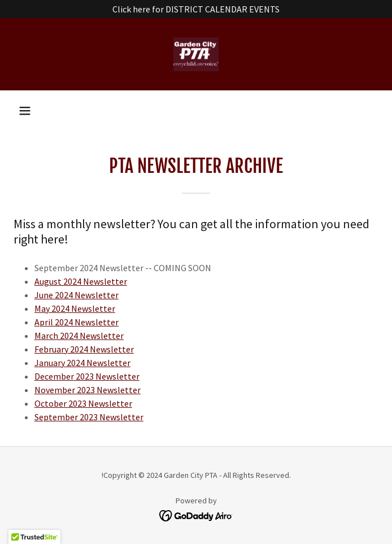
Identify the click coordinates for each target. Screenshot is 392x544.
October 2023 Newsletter (83, 403)
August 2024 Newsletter (81, 281)
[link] (196, 54)
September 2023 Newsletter (89, 417)
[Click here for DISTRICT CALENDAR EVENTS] (196, 9)
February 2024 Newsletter (84, 349)
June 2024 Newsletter (77, 295)
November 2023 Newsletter (88, 390)
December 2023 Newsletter (87, 376)
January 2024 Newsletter (82, 363)
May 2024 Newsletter (75, 308)
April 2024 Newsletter (77, 322)
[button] (25, 111)
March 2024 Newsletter (79, 336)
